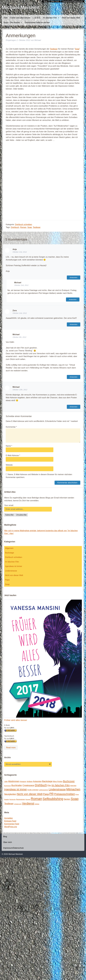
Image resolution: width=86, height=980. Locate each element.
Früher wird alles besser (20, 18)
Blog (5, 837)
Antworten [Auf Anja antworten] (74, 278)
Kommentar (11, 427)
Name (9, 446)
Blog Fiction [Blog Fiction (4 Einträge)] (58, 781)
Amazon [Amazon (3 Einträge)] (23, 781)
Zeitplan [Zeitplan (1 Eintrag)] (37, 804)
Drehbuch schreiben (24, 224)
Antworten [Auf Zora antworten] (74, 324)
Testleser (54, 49)
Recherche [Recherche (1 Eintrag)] (13, 799)
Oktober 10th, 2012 (20, 390)
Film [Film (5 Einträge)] (49, 785)
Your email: (9, 505)
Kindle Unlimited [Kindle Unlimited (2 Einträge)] (33, 790)
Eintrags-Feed (10, 821)
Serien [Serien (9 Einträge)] (67, 799)
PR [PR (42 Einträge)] (51, 794)
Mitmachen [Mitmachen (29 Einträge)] (73, 789)
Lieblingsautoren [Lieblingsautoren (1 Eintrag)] (43, 790)
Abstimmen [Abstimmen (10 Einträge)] (14, 781)
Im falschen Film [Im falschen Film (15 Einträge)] (61, 785)
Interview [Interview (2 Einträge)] (73, 786)
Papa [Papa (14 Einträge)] (46, 794)
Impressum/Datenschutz (13, 848)
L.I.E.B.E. (37, 18)
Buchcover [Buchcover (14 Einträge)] (69, 781)
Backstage (9, 553)
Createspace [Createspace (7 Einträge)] (28, 785)
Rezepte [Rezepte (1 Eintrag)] (28, 799)
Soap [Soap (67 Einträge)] (75, 799)
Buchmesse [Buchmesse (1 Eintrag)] (8, 786)
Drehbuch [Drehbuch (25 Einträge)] (41, 785)
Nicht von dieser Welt (71, 18)
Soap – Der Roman (13, 23)
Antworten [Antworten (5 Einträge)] (37, 781)
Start (5, 18)
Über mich (7, 842)
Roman (23, 227)
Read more (11, 748)
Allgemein (9, 548)
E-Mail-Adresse (13, 455)
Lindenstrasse (11, 571)
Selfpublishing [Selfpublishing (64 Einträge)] (53, 799)
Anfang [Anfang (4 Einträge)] (30, 781)
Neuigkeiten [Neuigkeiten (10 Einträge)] (10, 794)
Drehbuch (15, 227)
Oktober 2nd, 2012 (20, 252)
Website (9, 465)
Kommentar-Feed (12, 824)
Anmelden (8, 818)
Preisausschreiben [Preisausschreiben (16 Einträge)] (64, 794)
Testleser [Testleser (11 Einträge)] (9, 804)
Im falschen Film (51, 18)
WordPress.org (10, 827)
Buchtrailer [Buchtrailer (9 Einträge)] (17, 785)
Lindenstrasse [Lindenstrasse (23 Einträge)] (57, 789)
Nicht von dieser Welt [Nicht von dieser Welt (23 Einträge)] (30, 794)
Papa (7, 580)
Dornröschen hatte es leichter (37, 23)
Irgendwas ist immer (14, 566)
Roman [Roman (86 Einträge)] (36, 799)
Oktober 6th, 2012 (19, 337)
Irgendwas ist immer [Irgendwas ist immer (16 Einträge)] (15, 789)
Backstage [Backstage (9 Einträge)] (47, 781)
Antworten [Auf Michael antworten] (73, 300)
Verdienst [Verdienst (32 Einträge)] (28, 803)
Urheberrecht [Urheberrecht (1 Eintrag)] (18, 804)
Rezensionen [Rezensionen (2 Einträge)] (21, 799)
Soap (77, 49)
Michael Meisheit (21, 7)
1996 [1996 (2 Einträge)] (6, 782)
